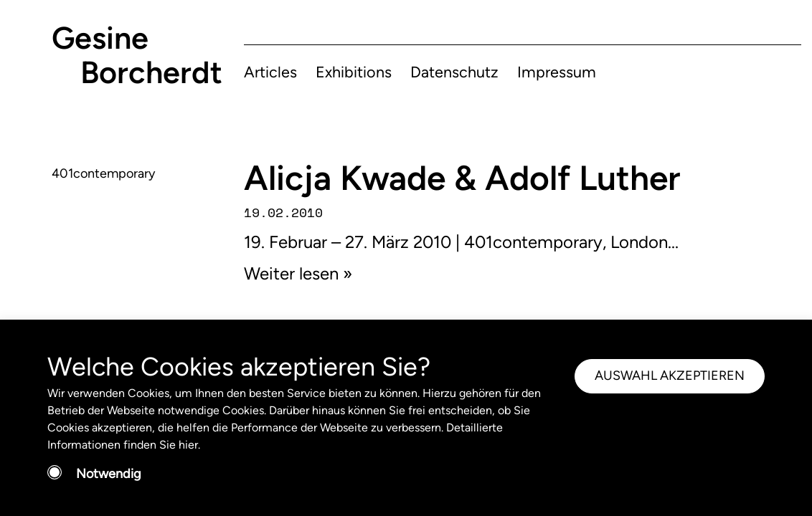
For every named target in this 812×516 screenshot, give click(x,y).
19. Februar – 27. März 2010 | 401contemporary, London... (461, 242)
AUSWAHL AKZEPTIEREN (670, 376)
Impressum (557, 72)
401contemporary (103, 173)
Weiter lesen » (298, 273)
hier (188, 445)
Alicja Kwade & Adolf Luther (462, 178)
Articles (270, 72)
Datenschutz (454, 72)
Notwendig (109, 474)
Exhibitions (354, 72)
